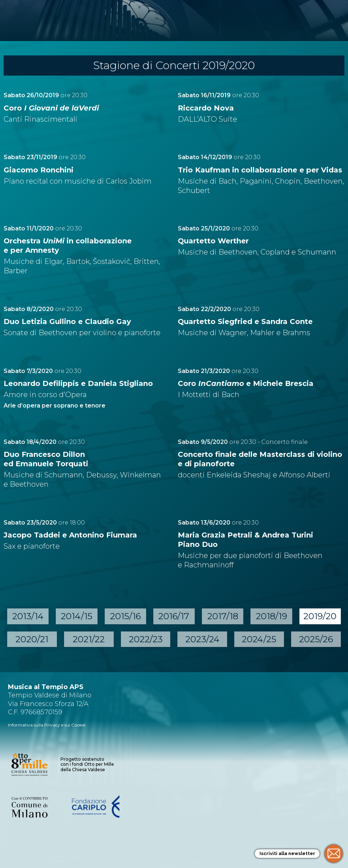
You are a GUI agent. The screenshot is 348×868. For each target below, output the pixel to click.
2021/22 (89, 639)
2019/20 (320, 616)
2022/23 (146, 639)
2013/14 (28, 616)
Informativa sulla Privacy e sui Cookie (47, 725)
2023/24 (202, 639)
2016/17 (174, 616)
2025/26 (316, 639)
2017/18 (223, 616)
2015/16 (125, 616)
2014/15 (77, 616)
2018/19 (272, 616)
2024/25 (259, 639)
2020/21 (32, 639)
